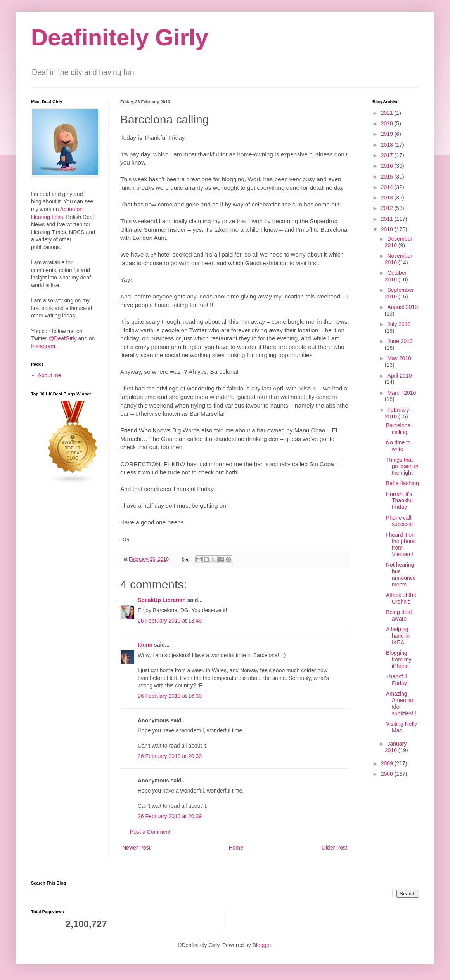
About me (50, 375)
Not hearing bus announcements (401, 574)
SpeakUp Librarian (162, 600)
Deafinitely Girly (120, 37)
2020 (388, 123)
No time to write (398, 446)
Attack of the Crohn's (401, 598)
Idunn (145, 645)
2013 (388, 198)
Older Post (334, 848)
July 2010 (399, 324)
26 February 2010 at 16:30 (170, 696)
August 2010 (402, 307)
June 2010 (400, 341)
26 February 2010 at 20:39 (170, 756)
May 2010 (399, 358)
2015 (388, 177)
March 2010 (402, 393)
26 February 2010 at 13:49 (170, 621)
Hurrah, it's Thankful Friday (399, 501)
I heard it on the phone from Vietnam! (401, 545)
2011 (388, 219)
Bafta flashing (402, 483)
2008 (388, 774)
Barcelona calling (398, 429)
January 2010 (396, 747)
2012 (388, 208)
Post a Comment (150, 832)
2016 (388, 166)
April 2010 (399, 376)
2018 (388, 145)
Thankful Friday (396, 680)
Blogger (262, 945)
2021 (388, 113)
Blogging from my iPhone (399, 659)
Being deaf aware (399, 615)
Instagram (43, 346)
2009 (388, 763)
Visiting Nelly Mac (402, 727)
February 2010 (397, 413)
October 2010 (396, 276)
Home (236, 848)
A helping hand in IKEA (398, 636)
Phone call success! (399, 521)
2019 (388, 134)
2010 (388, 229)
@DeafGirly (63, 338)
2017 (388, 155)
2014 (388, 187)
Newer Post (136, 848)
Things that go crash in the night (402, 467)
